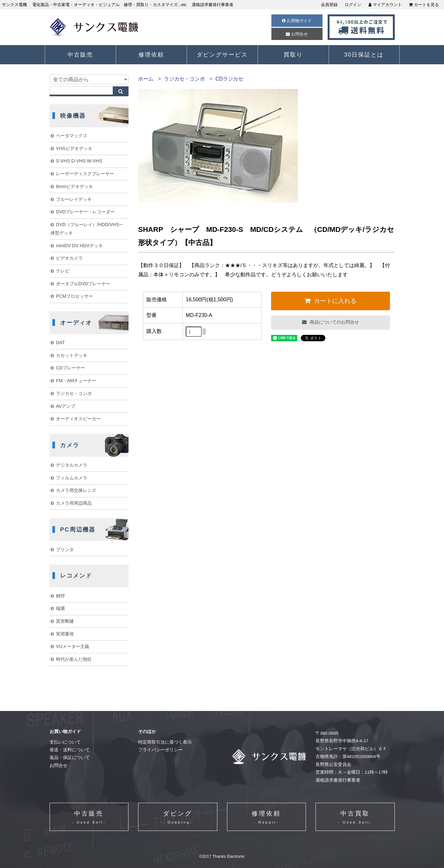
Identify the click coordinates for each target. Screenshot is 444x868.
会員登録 (329, 5)
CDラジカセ (229, 79)
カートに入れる (334, 301)
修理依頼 (151, 55)
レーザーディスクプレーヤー (85, 174)
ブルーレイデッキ (74, 199)
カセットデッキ (72, 355)
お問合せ (297, 34)
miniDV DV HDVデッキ (79, 246)
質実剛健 (65, 621)
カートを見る (424, 5)
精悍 (60, 596)
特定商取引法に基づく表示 (165, 742)
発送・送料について (70, 750)
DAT (60, 343)
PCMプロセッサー (74, 296)
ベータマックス (72, 136)
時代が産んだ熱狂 (74, 659)
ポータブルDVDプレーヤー (83, 284)
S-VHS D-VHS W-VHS (79, 161)
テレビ (63, 271)
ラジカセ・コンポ (184, 79)
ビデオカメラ (69, 258)
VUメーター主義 (73, 646)
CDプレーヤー (70, 368)
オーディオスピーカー (78, 419)
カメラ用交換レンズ (76, 490)
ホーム (146, 79)
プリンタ (65, 549)
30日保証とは (364, 55)
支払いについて (65, 742)
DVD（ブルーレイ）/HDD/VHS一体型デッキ (87, 229)
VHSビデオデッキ (74, 148)
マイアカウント (385, 5)
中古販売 (80, 55)
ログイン (353, 5)
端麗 (60, 608)
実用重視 (65, 634)
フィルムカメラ (72, 478)
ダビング (178, 818)
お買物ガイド (297, 21)
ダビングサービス (222, 55)
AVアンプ (66, 406)
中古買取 (355, 818)
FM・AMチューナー (76, 381)
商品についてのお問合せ (334, 322)
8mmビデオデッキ (74, 186)
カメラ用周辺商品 (74, 503)
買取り (293, 55)
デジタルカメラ (72, 465)
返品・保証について (70, 758)
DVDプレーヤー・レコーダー (85, 212)
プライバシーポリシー (160, 750)
